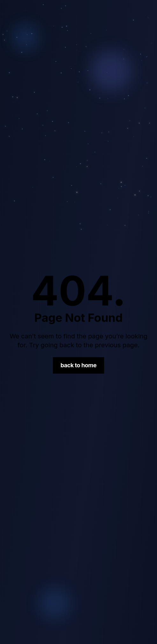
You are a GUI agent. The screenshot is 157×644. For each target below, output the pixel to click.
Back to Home (78, 365)
